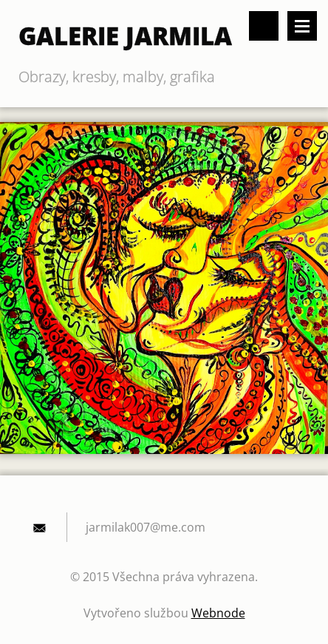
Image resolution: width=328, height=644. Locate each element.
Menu (302, 26)
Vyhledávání (264, 26)
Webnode (218, 613)
